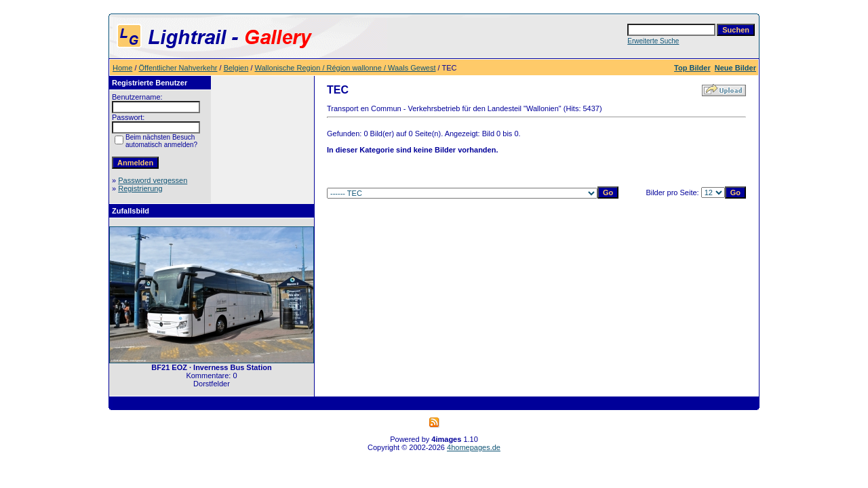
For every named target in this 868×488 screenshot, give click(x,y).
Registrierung (140, 188)
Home (122, 68)
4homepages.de (474, 447)
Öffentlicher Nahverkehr (178, 68)
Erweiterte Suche (653, 41)
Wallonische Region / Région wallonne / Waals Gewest (346, 68)
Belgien (236, 68)
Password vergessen (153, 180)
